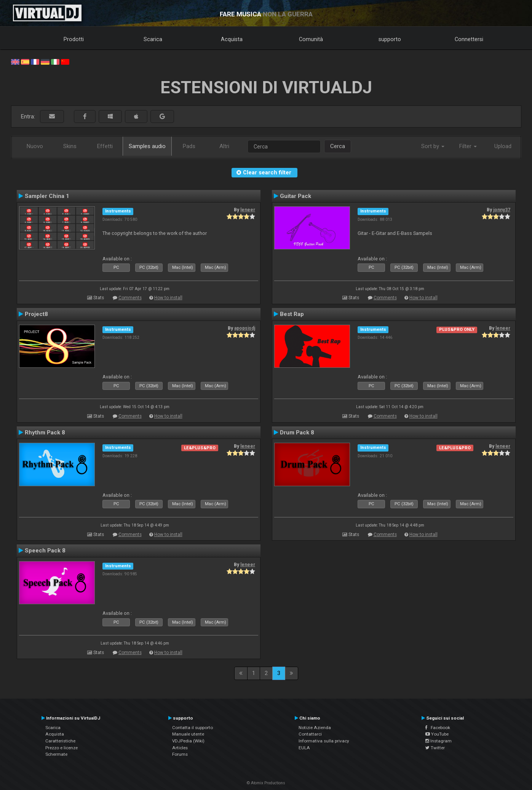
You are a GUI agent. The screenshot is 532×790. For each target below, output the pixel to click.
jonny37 (502, 210)
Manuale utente (188, 734)
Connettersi (469, 39)
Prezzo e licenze (62, 748)
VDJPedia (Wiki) (188, 741)
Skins (70, 146)
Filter (468, 146)
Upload (503, 146)
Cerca (338, 146)
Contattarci (310, 734)
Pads (189, 146)
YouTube (437, 734)
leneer (248, 210)
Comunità (311, 39)
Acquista (232, 39)
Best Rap (292, 314)
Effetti (105, 146)
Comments (130, 298)
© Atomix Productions (266, 783)
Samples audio (147, 146)
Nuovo (35, 146)
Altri (224, 146)
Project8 (36, 314)
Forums (180, 754)
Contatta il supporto (193, 728)
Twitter (435, 748)
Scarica (153, 39)
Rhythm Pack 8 (45, 433)
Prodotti (74, 39)
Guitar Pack (296, 196)
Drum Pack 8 (297, 433)
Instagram (439, 741)
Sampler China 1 (47, 196)
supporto (390, 39)
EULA (304, 748)
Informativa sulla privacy (324, 741)
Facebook (438, 728)
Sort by (433, 146)
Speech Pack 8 (45, 551)
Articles (180, 748)
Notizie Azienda (315, 728)
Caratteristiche (60, 741)
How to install (168, 298)
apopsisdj (245, 328)
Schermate (56, 754)
